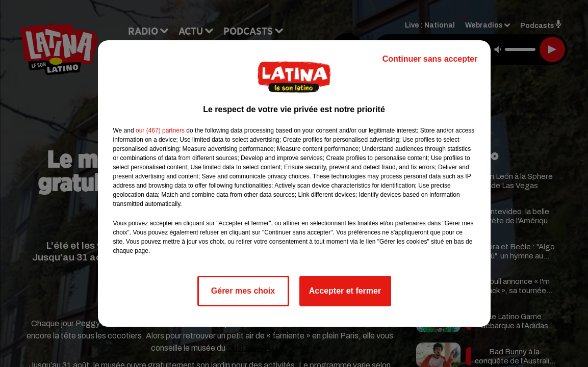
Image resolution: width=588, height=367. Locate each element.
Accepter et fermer (345, 291)
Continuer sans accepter (430, 59)
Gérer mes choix (243, 291)
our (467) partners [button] (160, 130)
